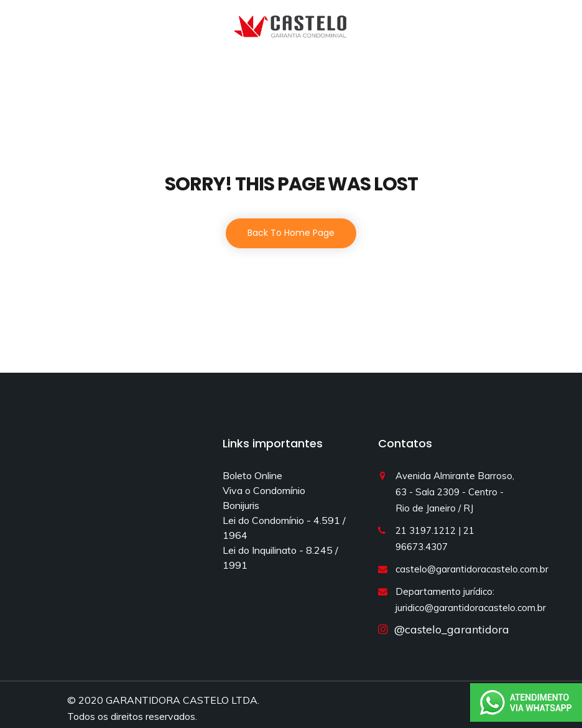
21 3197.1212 (426, 530)
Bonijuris (241, 505)
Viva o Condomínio (264, 490)
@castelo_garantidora (449, 629)
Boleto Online (252, 475)
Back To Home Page (291, 233)
